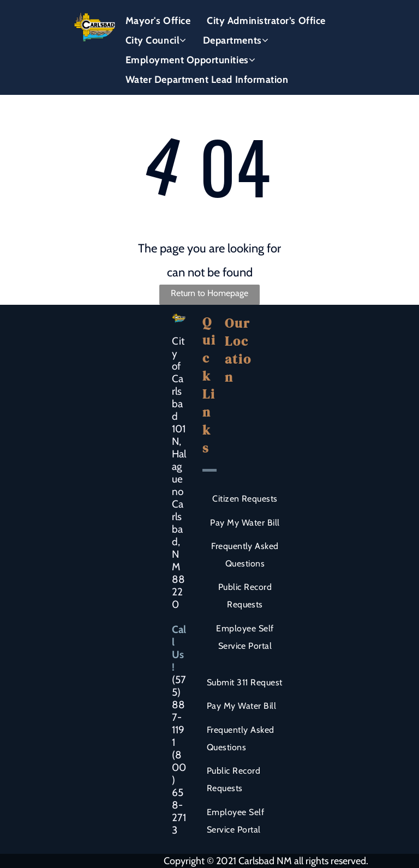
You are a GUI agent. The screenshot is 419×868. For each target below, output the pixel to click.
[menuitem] (158, 21)
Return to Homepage (209, 293)
